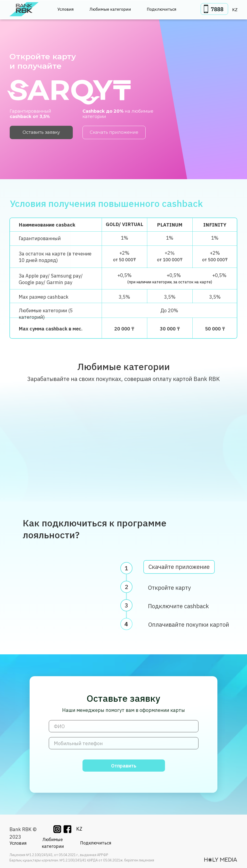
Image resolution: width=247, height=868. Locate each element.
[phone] (124, 743)
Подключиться (162, 9)
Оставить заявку (41, 132)
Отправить (124, 766)
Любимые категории (110, 9)
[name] (124, 726)
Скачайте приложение (179, 570)
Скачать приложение (114, 132)
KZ (235, 10)
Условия (66, 9)
